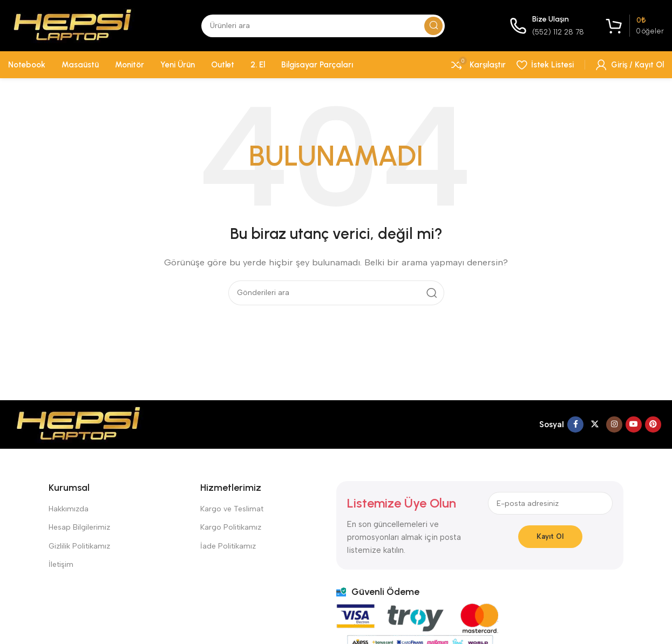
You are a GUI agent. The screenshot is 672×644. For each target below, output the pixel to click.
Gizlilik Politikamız (79, 546)
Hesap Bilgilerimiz (79, 527)
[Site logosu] (72, 25)
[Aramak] (323, 26)
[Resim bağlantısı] (78, 423)
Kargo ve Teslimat (232, 509)
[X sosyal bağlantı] (595, 424)
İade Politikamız (228, 546)
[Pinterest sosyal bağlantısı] (653, 424)
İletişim (61, 564)
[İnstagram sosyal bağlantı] (614, 424)
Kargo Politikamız (231, 527)
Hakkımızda (69, 509)
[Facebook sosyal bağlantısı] (575, 424)
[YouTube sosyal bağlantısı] (634, 424)
